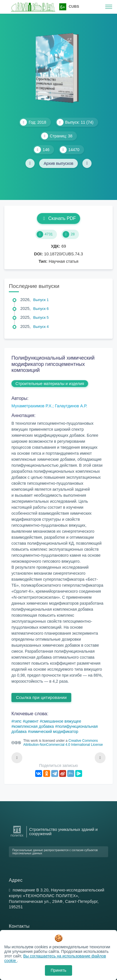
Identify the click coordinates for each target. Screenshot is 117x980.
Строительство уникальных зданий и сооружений (63, 832)
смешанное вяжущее (62, 721)
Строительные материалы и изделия (50, 384)
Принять (58, 970)
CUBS (74, 6)
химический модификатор (54, 732)
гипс (18, 721)
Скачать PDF (58, 218)
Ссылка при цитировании (41, 698)
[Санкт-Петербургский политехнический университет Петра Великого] (17, 837)
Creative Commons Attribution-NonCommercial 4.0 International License (63, 743)
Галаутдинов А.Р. (71, 406)
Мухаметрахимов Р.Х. (32, 406)
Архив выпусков (59, 163)
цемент (32, 721)
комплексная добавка (34, 726)
